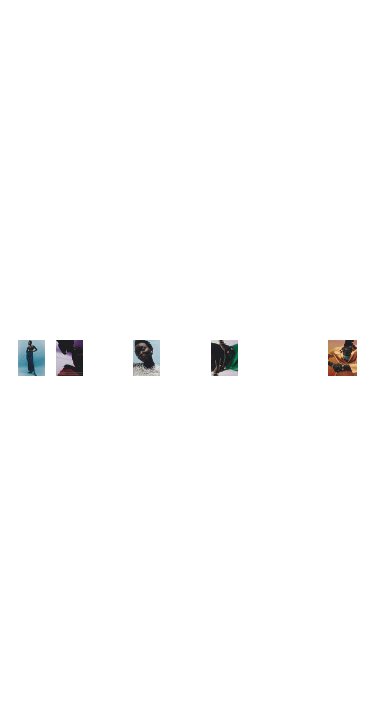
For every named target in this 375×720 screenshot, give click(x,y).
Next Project (325, 704)
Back (354, 13)
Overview (37, 704)
